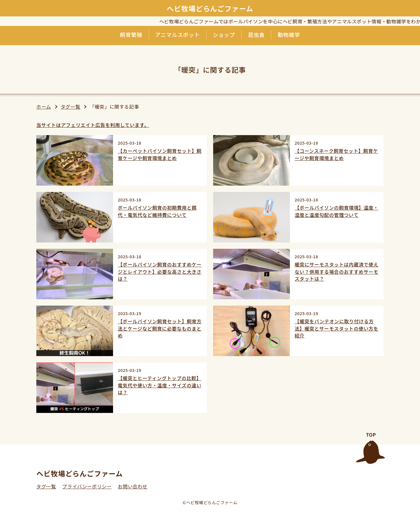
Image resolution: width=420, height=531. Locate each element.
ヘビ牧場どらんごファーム (210, 8)
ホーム (44, 107)
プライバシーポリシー (87, 486)
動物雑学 (289, 35)
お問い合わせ (133, 486)
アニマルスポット (178, 35)
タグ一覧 (70, 107)
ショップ (224, 35)
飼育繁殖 (131, 35)
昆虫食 (256, 35)
